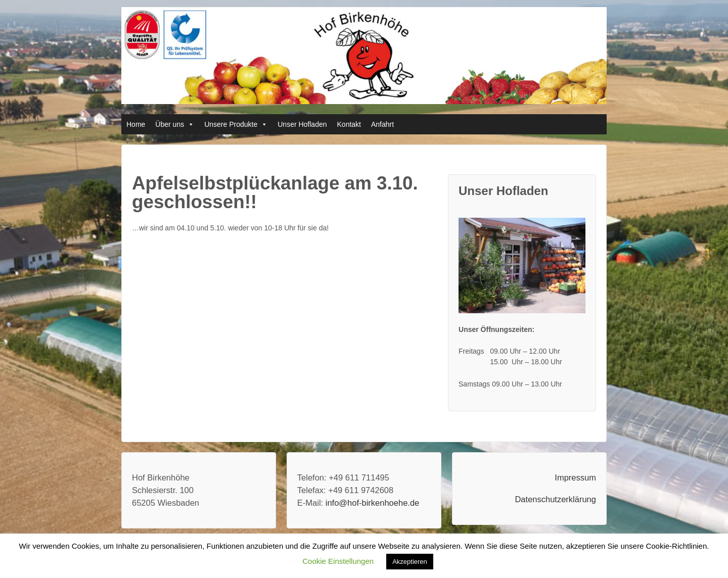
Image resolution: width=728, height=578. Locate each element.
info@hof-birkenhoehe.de (373, 503)
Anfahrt (382, 124)
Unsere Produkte (231, 124)
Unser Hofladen (302, 124)
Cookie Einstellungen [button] (338, 561)
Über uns (170, 124)
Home (136, 124)
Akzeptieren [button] (410, 562)
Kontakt (349, 124)
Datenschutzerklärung (555, 499)
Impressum (575, 477)
